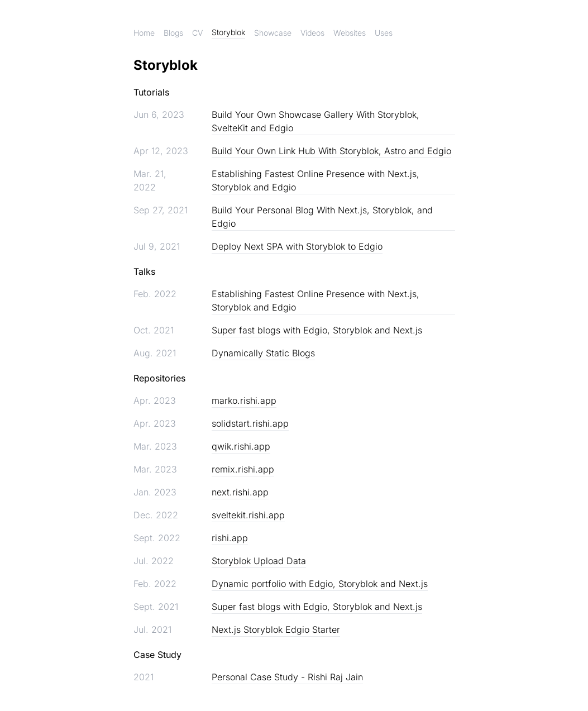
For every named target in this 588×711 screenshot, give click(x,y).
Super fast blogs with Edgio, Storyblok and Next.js (317, 330)
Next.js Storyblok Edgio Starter (276, 629)
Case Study (157, 655)
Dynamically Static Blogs (263, 353)
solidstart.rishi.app (250, 423)
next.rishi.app (240, 492)
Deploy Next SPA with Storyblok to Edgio (297, 246)
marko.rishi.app (244, 400)
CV (197, 33)
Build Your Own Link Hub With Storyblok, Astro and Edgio (331, 151)
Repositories (159, 378)
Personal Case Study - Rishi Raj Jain (287, 677)
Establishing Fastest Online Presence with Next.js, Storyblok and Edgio (315, 180)
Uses (384, 33)
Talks (144, 271)
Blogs (173, 33)
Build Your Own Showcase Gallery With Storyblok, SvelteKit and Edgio (315, 121)
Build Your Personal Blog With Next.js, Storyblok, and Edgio (322, 217)
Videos (312, 33)
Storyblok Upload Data (259, 561)
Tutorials (151, 92)
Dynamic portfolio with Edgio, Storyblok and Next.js (320, 584)
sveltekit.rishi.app (248, 515)
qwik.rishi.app (241, 446)
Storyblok (228, 32)
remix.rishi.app (243, 469)
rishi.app (230, 538)
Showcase (273, 33)
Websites (350, 33)
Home (144, 33)
